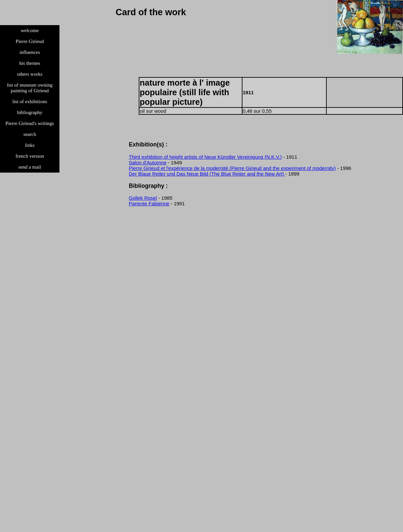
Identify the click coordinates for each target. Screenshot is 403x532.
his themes (30, 63)
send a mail (30, 167)
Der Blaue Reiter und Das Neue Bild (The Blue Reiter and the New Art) (207, 174)
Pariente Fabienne (149, 204)
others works (30, 74)
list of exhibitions (30, 102)
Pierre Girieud (30, 41)
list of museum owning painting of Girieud (30, 88)
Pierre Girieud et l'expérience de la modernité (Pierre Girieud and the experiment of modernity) (232, 168)
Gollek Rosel (143, 198)
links (30, 145)
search (30, 134)
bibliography (30, 112)
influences (30, 52)
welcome (30, 30)
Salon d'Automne (148, 163)
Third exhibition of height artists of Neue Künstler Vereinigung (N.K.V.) (205, 157)
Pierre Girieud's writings (30, 123)
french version (30, 156)
